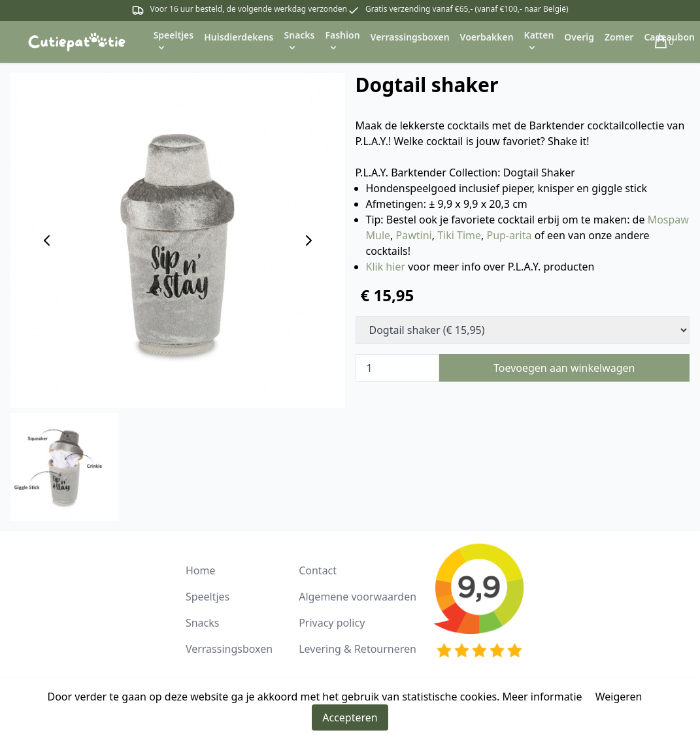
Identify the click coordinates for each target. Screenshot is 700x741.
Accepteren (350, 717)
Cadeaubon (669, 37)
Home (201, 570)
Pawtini (414, 235)
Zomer (619, 37)
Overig (579, 37)
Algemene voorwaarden (358, 597)
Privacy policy (332, 623)
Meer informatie (542, 697)
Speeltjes (208, 597)
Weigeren (619, 697)
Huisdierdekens (239, 37)
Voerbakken (487, 37)
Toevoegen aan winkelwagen (564, 368)
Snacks (203, 623)
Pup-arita (509, 235)
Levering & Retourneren (358, 649)
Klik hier (386, 267)
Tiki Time (459, 235)
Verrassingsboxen (410, 37)
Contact (318, 570)
